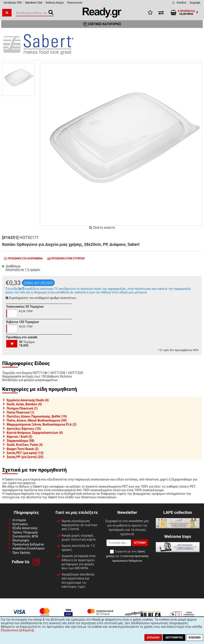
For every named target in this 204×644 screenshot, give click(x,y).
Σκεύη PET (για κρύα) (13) (25, 453)
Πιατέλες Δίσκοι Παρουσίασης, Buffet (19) (37, 416)
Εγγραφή (195, 3)
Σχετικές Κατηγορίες (102, 24)
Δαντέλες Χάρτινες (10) (24, 429)
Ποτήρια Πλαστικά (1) (22, 408)
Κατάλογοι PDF (13, 3)
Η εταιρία (19, 520)
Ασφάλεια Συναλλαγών (29, 548)
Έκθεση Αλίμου (55, 3)
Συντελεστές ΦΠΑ (25, 536)
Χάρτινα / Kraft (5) (20, 437)
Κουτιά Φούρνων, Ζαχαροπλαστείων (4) (35, 433)
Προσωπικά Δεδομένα (28, 544)
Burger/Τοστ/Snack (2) (23, 449)
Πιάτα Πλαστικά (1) (20, 412)
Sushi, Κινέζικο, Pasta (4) (25, 445)
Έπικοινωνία (75, 3)
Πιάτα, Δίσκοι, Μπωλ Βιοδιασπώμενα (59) (37, 420)
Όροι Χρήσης (22, 553)
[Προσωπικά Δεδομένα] (17, 630)
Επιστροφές (21, 540)
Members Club (34, 3)
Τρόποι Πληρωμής (25, 532)
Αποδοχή (153, 638)
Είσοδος (182, 3)
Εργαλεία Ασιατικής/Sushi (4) (28, 400)
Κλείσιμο (195, 638)
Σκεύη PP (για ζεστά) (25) (25, 457)
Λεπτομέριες (174, 638)
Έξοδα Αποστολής (25, 528)
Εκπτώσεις (20, 524)
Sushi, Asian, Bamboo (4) (24, 404)
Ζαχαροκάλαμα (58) (21, 441)
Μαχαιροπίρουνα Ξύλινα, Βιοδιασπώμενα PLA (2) (42, 424)
